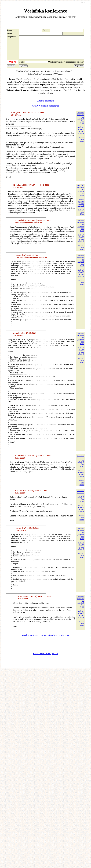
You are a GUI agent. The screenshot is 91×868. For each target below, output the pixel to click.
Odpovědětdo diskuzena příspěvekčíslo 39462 (80, 356)
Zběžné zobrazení (46, 105)
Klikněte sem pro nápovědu (45, 705)
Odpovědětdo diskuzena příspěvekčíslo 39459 (80, 195)
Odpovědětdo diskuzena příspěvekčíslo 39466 (80, 536)
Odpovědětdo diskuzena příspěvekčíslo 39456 (80, 122)
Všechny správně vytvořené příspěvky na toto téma (46, 686)
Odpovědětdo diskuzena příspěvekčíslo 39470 (80, 653)
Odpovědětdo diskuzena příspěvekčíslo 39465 (80, 265)
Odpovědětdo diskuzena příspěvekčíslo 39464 (80, 501)
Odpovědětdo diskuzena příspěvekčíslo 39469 (80, 573)
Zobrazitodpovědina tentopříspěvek (81, 135)
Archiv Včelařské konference (46, 110)
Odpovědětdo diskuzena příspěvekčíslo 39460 (80, 230)
